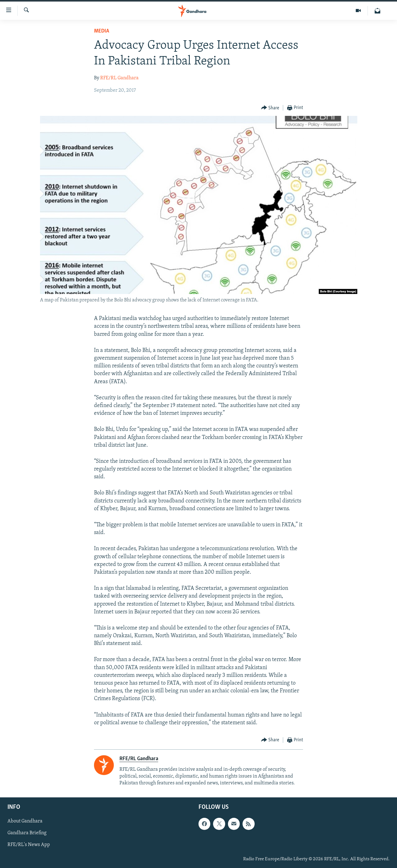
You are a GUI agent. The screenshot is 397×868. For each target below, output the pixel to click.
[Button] (270, 108)
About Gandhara (25, 821)
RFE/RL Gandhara (119, 78)
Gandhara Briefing (27, 833)
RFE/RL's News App (29, 845)
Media (102, 31)
